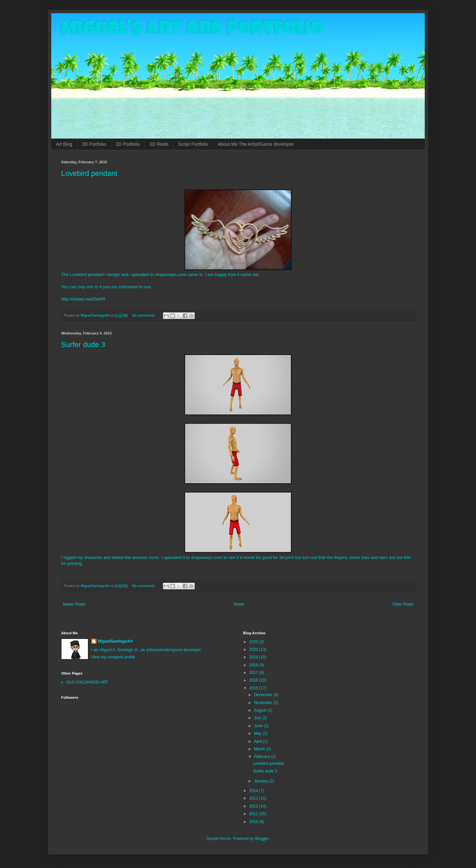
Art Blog (64, 144)
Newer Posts (74, 604)
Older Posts (403, 604)
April (258, 741)
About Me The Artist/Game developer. (256, 144)
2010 (254, 822)
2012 (254, 806)
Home (239, 604)
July (258, 718)
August (261, 710)
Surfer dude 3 (83, 345)
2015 (254, 688)
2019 (254, 657)
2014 (254, 791)
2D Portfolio (128, 144)
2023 (254, 642)
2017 (254, 673)
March (260, 749)
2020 (254, 650)
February (262, 757)
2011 (254, 814)
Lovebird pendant (89, 173)
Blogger (262, 839)
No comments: (144, 315)
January (261, 781)
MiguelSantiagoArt (115, 641)
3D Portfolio (94, 144)
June (259, 726)
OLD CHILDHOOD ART (87, 682)
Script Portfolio (193, 144)
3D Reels (159, 144)
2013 (254, 798)
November (264, 703)
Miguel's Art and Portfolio (192, 30)
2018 (254, 665)
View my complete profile (113, 657)
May (258, 733)
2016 (254, 680)
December (264, 695)
